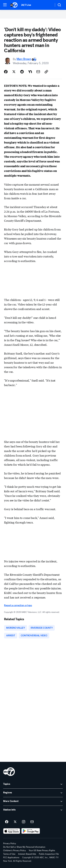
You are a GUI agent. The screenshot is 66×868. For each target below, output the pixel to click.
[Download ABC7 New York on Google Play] (31, 831)
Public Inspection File (49, 854)
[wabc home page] (9, 772)
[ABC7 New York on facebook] (7, 822)
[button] (5, 5)
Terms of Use (9, 854)
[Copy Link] (46, 72)
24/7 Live (26, 5)
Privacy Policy (10, 843)
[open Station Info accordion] (33, 810)
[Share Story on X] (14, 72)
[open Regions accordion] (33, 793)
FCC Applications (11, 857)
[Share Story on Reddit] (22, 72)
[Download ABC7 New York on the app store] (12, 831)
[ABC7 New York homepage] (14, 5)
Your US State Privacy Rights (42, 850)
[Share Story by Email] (38, 72)
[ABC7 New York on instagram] (24, 822)
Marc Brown (24, 59)
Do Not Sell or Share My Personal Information (24, 847)
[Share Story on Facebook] (6, 72)
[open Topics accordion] (33, 784)
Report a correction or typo (18, 605)
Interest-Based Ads (27, 854)
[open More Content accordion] (33, 801)
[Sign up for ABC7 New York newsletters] (32, 822)
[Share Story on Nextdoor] (30, 72)
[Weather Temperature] (48, 5)
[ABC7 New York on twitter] (15, 822)
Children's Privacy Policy (15, 850)
